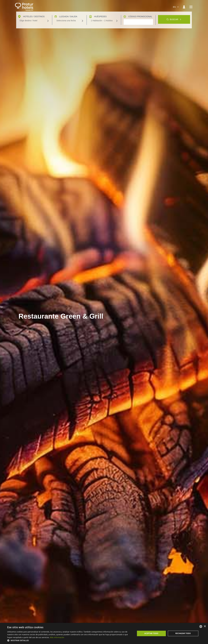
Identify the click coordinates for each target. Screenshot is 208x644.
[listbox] (201, 626)
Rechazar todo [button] (183, 633)
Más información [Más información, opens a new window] (57, 637)
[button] (70, 640)
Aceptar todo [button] (151, 633)
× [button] (205, 626)
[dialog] (104, 633)
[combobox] (176, 7)
